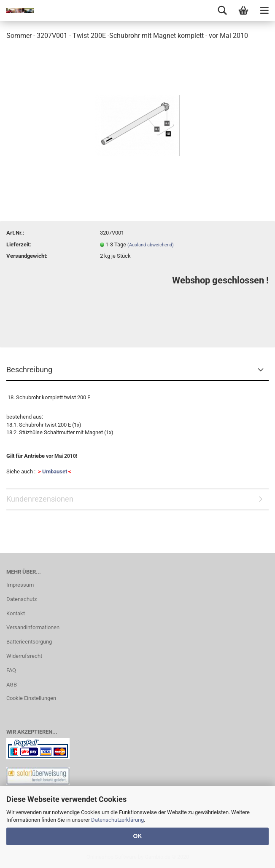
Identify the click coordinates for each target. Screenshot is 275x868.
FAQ (11, 670)
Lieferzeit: (19, 244)
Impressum (20, 585)
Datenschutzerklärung (117, 820)
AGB (12, 685)
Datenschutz (22, 599)
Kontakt (16, 613)
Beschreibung (29, 370)
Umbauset (55, 471)
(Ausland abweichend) (151, 245)
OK (138, 836)
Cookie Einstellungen (31, 698)
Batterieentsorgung (29, 642)
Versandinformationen (33, 627)
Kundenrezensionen (40, 499)
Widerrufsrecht (24, 656)
